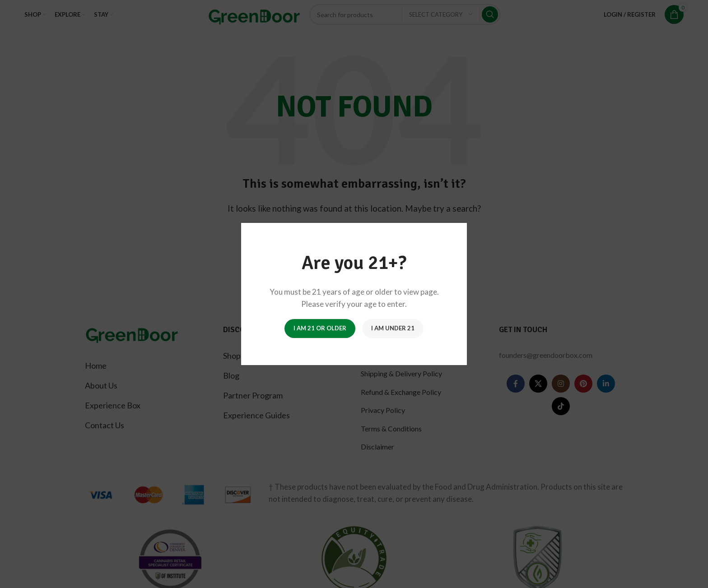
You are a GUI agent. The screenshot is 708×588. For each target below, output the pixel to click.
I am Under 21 (393, 328)
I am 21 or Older (320, 328)
